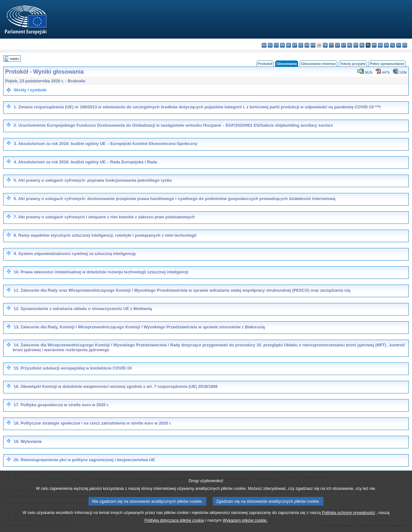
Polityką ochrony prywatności (348, 521)
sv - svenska (405, 45)
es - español (270, 45)
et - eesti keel (295, 45)
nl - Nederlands (362, 45)
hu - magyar (350, 45)
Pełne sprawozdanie (387, 64)
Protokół (265, 64)
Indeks (14, 59)
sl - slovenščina (393, 45)
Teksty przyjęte (353, 64)
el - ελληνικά (301, 45)
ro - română (380, 45)
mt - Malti (356, 45)
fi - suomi (399, 45)
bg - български (264, 45)
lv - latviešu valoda (337, 45)
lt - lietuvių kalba (344, 45)
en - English (307, 45)
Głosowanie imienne (318, 64)
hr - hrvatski (325, 45)
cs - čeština (276, 45)
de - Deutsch (289, 45)
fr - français (313, 45)
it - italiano (331, 45)
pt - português (374, 45)
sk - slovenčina (386, 45)
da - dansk (282, 45)
